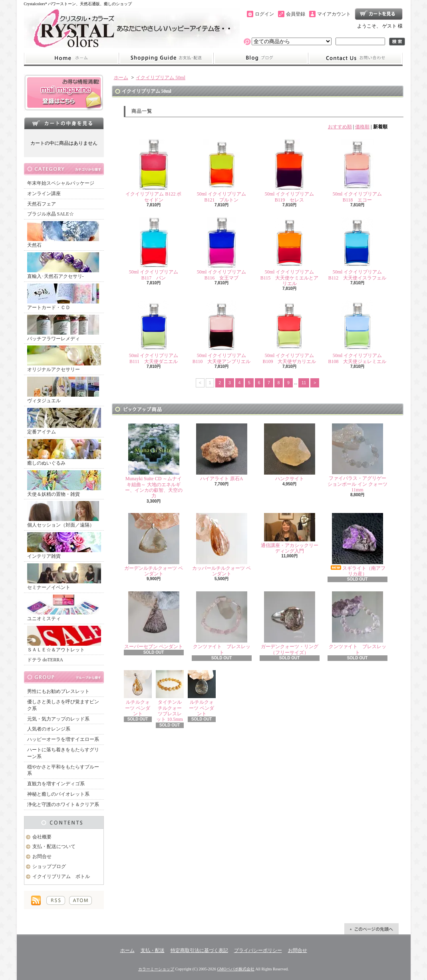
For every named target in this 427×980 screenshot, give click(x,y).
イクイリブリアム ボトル (61, 876)
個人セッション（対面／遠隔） (63, 514)
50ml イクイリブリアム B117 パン (154, 248)
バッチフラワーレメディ (63, 328)
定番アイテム (64, 421)
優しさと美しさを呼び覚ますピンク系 (63, 705)
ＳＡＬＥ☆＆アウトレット (64, 639)
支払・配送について (166, 58)
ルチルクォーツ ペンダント (138, 693)
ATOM (80, 900)
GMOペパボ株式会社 (235, 969)
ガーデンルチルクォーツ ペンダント (154, 545)
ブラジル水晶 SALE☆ (51, 214)
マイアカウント (334, 14)
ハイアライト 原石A (222, 452)
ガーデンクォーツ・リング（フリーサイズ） (290, 623)
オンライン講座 (44, 194)
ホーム (71, 58)
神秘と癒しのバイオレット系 (58, 794)
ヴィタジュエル (63, 390)
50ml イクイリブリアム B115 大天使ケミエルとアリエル (290, 251)
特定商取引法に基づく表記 (199, 950)
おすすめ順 (340, 127)
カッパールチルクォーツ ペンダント (221, 545)
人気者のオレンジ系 (49, 729)
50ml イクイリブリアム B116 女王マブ (222, 248)
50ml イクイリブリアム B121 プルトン (222, 171)
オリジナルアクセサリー (64, 359)
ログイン (264, 14)
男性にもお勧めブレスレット (58, 691)
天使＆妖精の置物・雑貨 (64, 484)
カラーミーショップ (156, 969)
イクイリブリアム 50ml (161, 78)
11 (304, 383)
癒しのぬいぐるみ (64, 452)
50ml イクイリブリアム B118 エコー (357, 171)
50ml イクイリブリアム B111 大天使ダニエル (154, 332)
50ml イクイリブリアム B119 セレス (290, 171)
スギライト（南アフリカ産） (357, 545)
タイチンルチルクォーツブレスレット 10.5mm (170, 696)
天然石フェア (42, 204)
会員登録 (296, 14)
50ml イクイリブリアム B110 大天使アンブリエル (222, 332)
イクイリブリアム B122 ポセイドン (153, 171)
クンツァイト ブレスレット (222, 623)
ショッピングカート (379, 14)
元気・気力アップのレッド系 (58, 719)
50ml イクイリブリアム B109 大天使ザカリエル (289, 332)
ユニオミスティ (63, 608)
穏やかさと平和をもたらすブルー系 (63, 770)
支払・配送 (153, 950)
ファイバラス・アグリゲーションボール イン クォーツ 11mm (357, 458)
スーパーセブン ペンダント (154, 620)
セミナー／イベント (64, 577)
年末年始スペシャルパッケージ (61, 183)
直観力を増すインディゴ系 (56, 784)
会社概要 (42, 837)
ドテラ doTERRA (45, 660)
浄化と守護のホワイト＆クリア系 (63, 804)
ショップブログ (261, 58)
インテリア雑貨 (64, 546)
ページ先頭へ (371, 929)
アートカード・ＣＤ (63, 297)
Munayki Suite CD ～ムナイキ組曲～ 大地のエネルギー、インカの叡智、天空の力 (154, 461)
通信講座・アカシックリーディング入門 (290, 533)
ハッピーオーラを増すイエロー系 (63, 739)
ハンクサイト (290, 452)
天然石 (63, 235)
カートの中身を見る (64, 123)
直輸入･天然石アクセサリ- (63, 266)
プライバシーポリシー (258, 950)
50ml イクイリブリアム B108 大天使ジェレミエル (357, 332)
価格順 (362, 127)
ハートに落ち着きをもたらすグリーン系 (63, 753)
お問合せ (356, 58)
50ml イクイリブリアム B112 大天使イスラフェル (357, 248)
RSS (56, 900)
